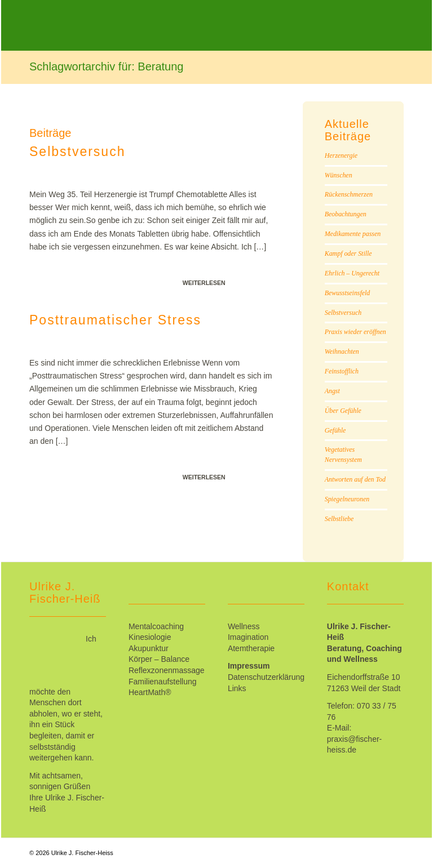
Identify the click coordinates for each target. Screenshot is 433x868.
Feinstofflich (342, 371)
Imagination (248, 637)
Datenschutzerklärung (266, 677)
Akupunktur (149, 648)
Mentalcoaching (156, 626)
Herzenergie (341, 155)
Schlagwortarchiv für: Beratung (106, 66)
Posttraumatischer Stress (115, 320)
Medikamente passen (353, 234)
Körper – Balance (159, 659)
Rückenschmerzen (349, 194)
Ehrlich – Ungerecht (352, 273)
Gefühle (335, 430)
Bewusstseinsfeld (348, 293)
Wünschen (339, 175)
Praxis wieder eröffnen (355, 332)
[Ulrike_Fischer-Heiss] (128, 34)
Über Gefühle (343, 411)
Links (237, 688)
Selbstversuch (77, 152)
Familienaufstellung (163, 682)
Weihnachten (342, 351)
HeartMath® (150, 692)
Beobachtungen (346, 214)
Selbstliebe (339, 519)
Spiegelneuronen (347, 499)
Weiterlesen (204, 283)
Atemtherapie (251, 648)
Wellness (244, 626)
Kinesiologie (150, 637)
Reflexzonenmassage (167, 670)
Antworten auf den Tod (355, 479)
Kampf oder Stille (348, 253)
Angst (332, 391)
